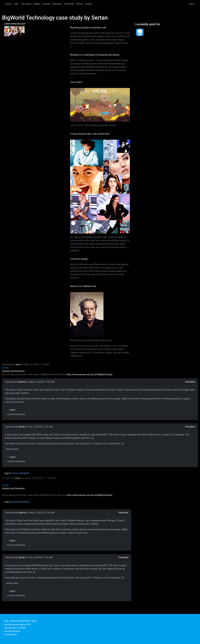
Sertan (22, 427)
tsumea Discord (12, 631)
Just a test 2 (76, 82)
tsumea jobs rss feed (15, 628)
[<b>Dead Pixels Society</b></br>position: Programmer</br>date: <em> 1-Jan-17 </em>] (140, 32)
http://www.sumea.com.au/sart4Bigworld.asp (89, 374)
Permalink (190, 382)
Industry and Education (13, 371)
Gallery (37, 4)
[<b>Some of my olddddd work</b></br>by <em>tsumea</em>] (19, 31)
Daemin (22, 382)
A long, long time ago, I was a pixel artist (90, 134)
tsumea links (11, 634)
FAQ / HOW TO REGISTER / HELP (21, 621)
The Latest (26, 4)
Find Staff (69, 4)
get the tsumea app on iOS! (18, 624)
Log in (192, 4)
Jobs (16, 4)
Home (8, 4)
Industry (47, 4)
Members (57, 4)
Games (80, 4)
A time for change (79, 259)
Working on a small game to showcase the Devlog (95, 55)
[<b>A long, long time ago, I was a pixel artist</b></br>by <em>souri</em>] (9, 31)
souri (18, 364)
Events (89, 4)
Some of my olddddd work (83, 286)
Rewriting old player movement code (88, 28)
